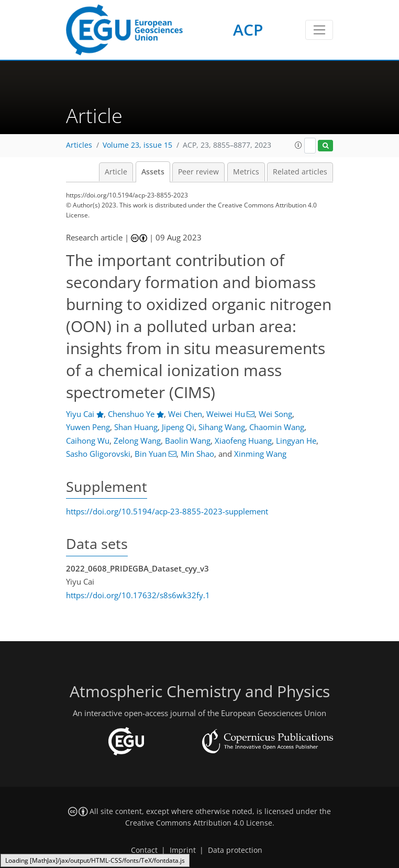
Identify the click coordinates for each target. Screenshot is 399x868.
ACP (248, 30)
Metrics (246, 172)
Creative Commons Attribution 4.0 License (199, 823)
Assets (153, 172)
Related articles (300, 172)
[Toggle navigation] (319, 30)
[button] (298, 145)
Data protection (235, 850)
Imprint (183, 850)
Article (116, 172)
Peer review (198, 172)
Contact (144, 850)
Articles (79, 145)
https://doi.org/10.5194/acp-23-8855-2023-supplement (167, 511)
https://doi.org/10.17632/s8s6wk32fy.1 (138, 595)
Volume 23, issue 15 (137, 145)
